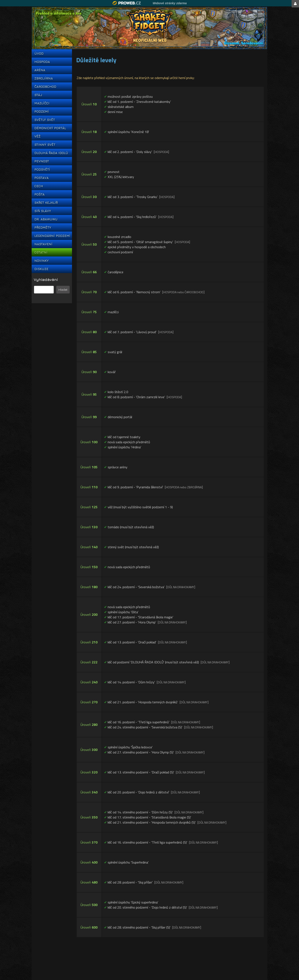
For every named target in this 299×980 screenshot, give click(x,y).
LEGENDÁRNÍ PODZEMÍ (52, 236)
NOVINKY (42, 261)
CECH (39, 186)
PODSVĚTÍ (42, 169)
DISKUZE (41, 269)
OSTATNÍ (41, 252)
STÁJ (38, 95)
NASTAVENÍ (43, 244)
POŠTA (39, 194)
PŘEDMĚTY (43, 227)
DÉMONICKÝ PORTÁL (50, 128)
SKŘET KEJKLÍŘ (46, 203)
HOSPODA (42, 62)
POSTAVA (42, 178)
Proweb (127, 3)
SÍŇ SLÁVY (43, 211)
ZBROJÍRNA (44, 78)
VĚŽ (37, 136)
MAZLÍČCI (42, 103)
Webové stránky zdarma (170, 3)
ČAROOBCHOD (45, 87)
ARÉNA (40, 70)
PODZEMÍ (42, 111)
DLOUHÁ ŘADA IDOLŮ (51, 153)
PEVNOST (42, 161)
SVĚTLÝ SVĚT (45, 120)
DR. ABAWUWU (46, 219)
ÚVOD (39, 53)
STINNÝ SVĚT (45, 145)
